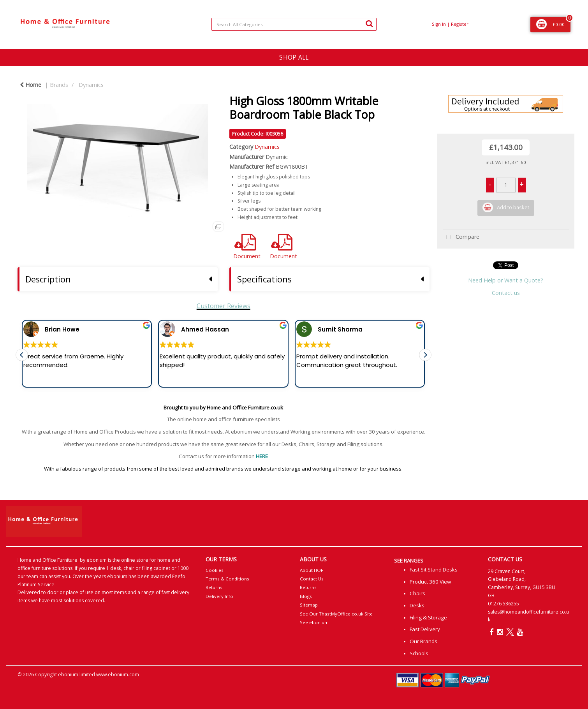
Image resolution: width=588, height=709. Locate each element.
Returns (214, 587)
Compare (461, 237)
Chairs (417, 593)
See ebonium (314, 622)
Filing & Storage (428, 617)
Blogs (306, 596)
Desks (417, 605)
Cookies (215, 570)
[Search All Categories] (294, 24)
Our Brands (423, 641)
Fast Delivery (425, 629)
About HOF (312, 570)
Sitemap (309, 605)
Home (31, 85)
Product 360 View (430, 582)
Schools (419, 653)
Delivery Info (219, 596)
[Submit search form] (369, 23)
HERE (262, 456)
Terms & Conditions (227, 579)
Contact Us (312, 579)
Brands (59, 85)
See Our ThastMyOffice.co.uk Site (336, 614)
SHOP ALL (294, 57)
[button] (425, 360)
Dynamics (91, 85)
